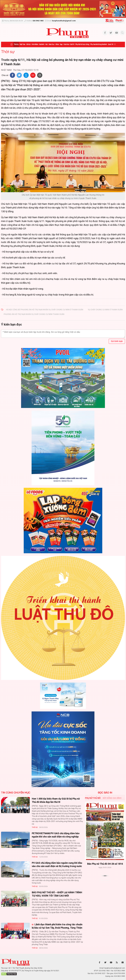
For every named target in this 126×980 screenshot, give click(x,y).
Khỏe (57, 44)
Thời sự (16, 44)
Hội (46, 44)
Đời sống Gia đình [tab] (112, 798)
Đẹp (61, 44)
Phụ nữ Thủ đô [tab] (93, 798)
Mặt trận (22, 44)
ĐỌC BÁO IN (105, 793)
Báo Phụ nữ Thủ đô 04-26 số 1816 (105, 864)
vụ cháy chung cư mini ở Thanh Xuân (105, 310)
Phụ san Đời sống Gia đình (98, 44)
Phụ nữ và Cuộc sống (82, 44)
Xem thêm (105, 880)
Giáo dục (51, 44)
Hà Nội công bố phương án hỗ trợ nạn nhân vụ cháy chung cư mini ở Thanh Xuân (45, 310)
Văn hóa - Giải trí (69, 44)
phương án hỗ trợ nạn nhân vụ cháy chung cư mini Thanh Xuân (34, 314)
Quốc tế (111, 44)
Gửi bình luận (117, 341)
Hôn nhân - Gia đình (38, 44)
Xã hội (28, 44)
